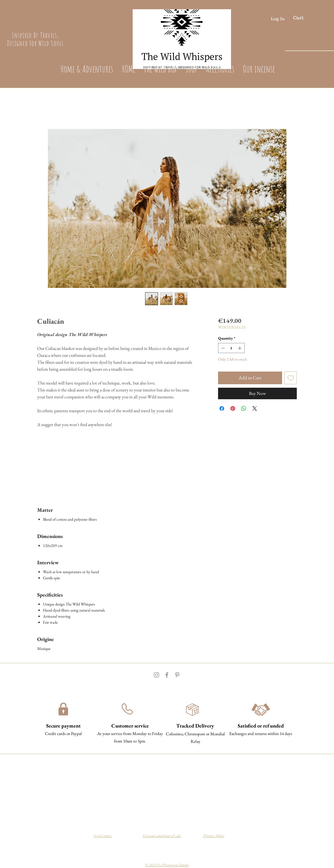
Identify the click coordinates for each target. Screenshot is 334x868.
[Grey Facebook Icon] (167, 675)
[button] (304, 18)
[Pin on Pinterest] (233, 408)
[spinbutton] (231, 348)
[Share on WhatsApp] (244, 408)
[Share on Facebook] (222, 408)
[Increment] (240, 348)
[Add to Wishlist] (291, 378)
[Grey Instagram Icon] (156, 675)
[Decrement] (222, 348)
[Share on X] (255, 408)
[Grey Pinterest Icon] (177, 675)
